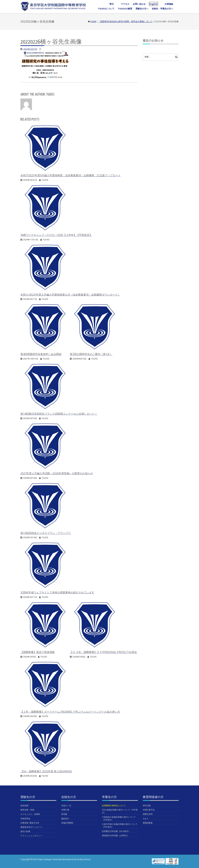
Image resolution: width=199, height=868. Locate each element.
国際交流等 (148, 814)
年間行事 (65, 810)
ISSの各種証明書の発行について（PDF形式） (120, 811)
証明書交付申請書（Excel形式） (116, 831)
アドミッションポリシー (31, 836)
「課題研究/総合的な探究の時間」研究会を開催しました (125, 21)
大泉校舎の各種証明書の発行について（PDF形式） (119, 818)
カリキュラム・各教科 (30, 814)
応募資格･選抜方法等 (30, 823)
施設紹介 (65, 818)
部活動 (64, 814)
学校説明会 (25, 818)
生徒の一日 (66, 805)
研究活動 (147, 805)
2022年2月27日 (30, 49)
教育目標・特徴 (27, 810)
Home (93, 21)
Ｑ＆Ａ (146, 818)
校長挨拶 (24, 805)
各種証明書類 (67, 823)
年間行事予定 (149, 810)
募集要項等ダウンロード (31, 827)
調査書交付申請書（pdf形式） (115, 835)
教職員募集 (148, 823)
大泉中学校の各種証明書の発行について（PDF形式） (120, 825)
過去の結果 (25, 831)
